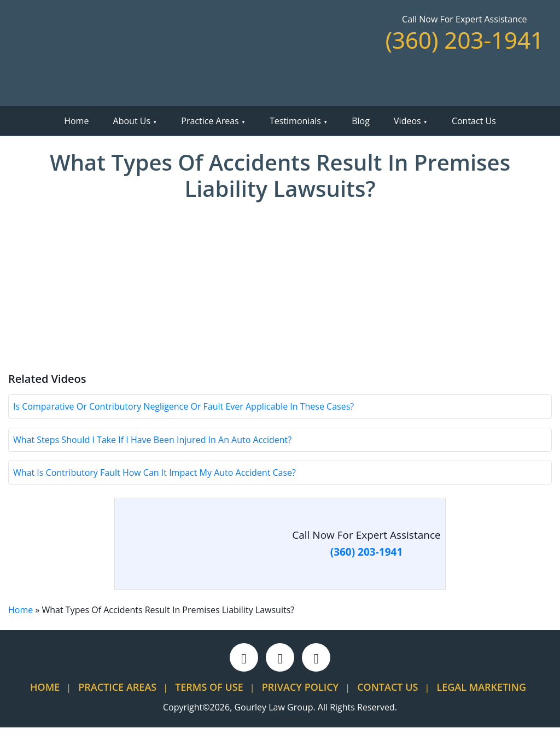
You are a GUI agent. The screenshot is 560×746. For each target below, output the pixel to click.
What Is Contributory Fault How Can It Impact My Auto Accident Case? (154, 491)
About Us (132, 121)
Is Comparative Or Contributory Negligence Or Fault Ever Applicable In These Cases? (183, 425)
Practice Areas (210, 121)
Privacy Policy (300, 706)
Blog (361, 121)
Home (76, 121)
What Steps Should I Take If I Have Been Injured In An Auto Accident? (152, 458)
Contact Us (474, 121)
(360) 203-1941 (465, 40)
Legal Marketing (481, 706)
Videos (407, 121)
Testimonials (295, 121)
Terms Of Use (209, 706)
